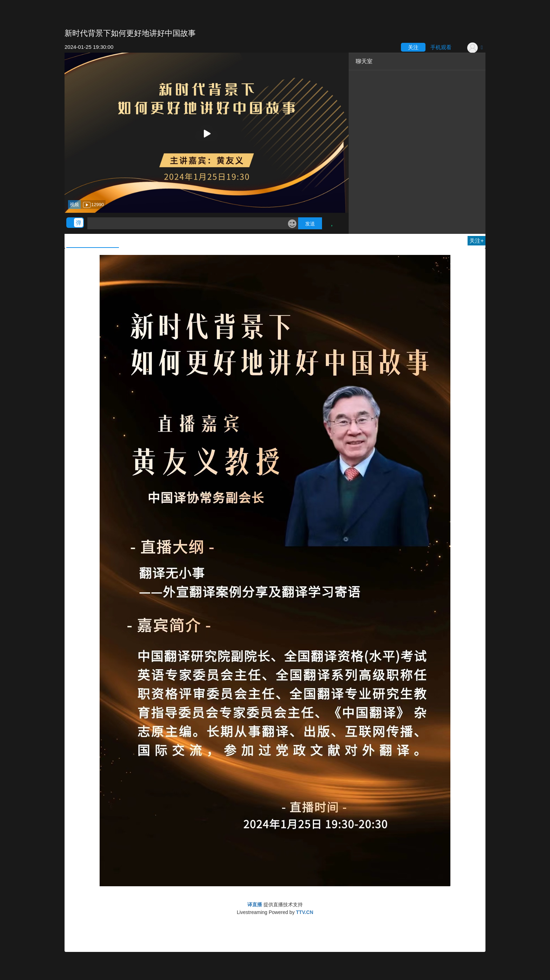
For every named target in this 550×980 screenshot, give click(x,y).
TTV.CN (305, 912)
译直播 (255, 905)
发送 (310, 224)
